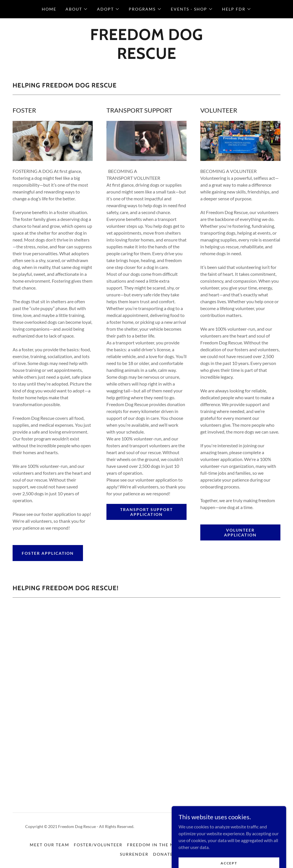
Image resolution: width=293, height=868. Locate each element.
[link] (146, 57)
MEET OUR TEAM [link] (50, 845)
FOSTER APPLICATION (48, 553)
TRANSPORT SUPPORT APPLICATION (146, 512)
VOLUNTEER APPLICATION (240, 532)
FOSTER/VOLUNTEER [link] (98, 845)
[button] (77, 9)
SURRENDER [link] (134, 854)
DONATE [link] (163, 854)
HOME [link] (49, 9)
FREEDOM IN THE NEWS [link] (155, 845)
